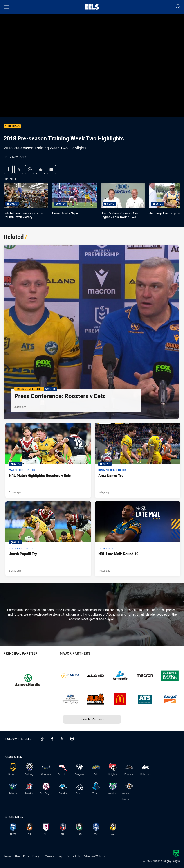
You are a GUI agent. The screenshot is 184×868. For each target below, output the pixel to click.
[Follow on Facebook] (52, 739)
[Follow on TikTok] (42, 739)
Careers (49, 856)
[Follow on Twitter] (62, 739)
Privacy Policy (31, 856)
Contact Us (73, 856)
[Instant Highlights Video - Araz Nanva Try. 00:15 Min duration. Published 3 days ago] (138, 460)
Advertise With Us (94, 856)
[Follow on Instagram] (72, 739)
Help (60, 856)
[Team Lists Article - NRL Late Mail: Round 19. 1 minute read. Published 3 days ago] (138, 539)
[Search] (178, 7)
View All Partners (92, 719)
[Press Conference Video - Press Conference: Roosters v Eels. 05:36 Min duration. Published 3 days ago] (91, 332)
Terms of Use (12, 856)
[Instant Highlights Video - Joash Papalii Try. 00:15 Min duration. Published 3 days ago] (48, 539)
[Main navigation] (6, 7)
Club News (12, 126)
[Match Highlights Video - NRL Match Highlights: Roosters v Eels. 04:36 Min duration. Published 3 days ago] (48, 460)
